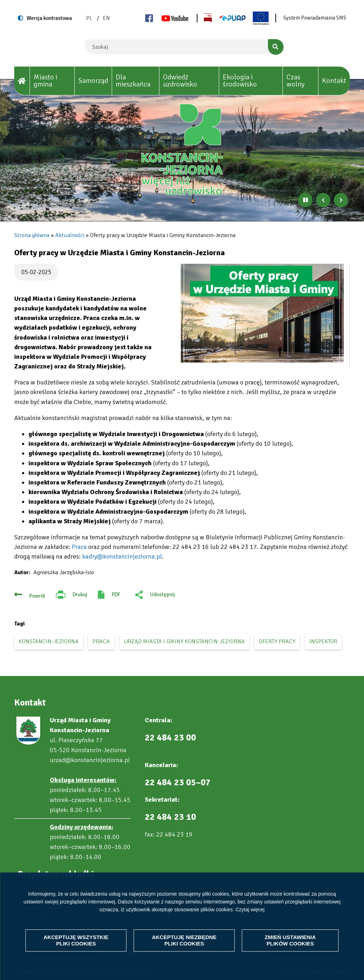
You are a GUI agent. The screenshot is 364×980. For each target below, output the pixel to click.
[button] (261, 315)
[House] (22, 81)
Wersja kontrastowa (49, 18)
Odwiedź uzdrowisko (180, 81)
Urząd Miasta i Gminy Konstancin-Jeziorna (184, 641)
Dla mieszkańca (133, 81)
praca (101, 641)
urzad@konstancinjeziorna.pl (90, 760)
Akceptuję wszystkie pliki (76, 940)
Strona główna (32, 235)
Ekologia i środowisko (240, 81)
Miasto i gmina (45, 81)
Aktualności (70, 235)
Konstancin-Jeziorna (49, 641)
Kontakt (334, 81)
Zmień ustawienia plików (290, 940)
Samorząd (93, 81)
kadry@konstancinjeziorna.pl (122, 556)
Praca (79, 547)
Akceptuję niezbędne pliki (184, 940)
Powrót (37, 596)
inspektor (323, 641)
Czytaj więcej (250, 909)
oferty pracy (277, 641)
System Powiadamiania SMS (315, 18)
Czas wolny (296, 81)
